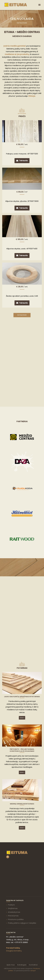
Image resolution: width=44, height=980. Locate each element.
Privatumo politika (16, 919)
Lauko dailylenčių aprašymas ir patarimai (22, 697)
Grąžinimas (13, 908)
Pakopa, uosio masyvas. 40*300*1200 (22, 154)
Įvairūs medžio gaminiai (15, 46)
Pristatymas (13, 916)
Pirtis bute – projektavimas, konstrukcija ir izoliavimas (22, 750)
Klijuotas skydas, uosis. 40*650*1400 (22, 249)
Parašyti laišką (13, 948)
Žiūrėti (22, 718)
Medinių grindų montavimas (22, 804)
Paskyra (11, 905)
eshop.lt (33, 971)
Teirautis (23, 161)
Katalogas (22, 315)
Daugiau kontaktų (14, 951)
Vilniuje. (32, 96)
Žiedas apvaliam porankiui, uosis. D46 (22, 296)
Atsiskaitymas (14, 912)
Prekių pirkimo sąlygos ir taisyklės (22, 923)
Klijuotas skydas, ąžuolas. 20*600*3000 (22, 201)
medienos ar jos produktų (17, 54)
